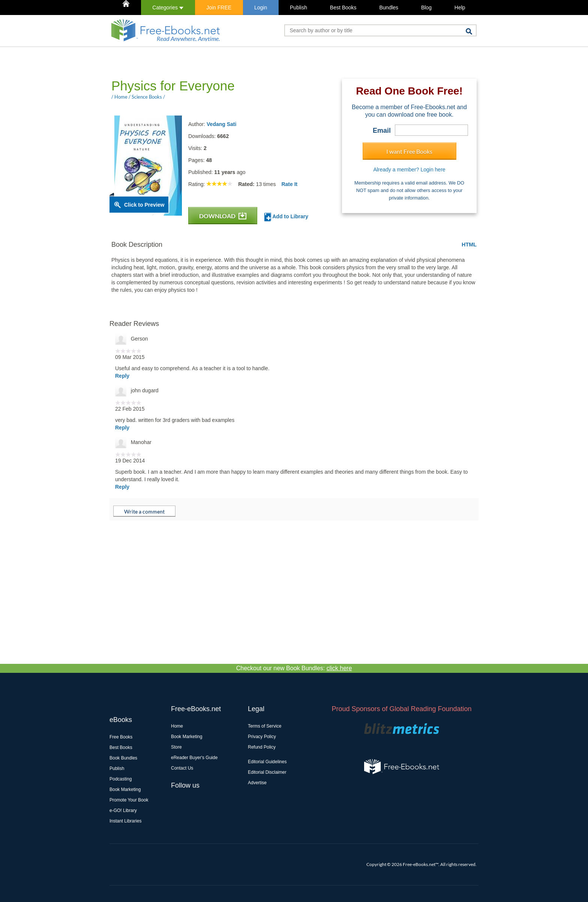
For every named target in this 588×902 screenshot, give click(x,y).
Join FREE (219, 8)
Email (382, 131)
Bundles (389, 8)
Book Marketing (125, 789)
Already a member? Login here (409, 170)
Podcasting (121, 779)
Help (460, 8)
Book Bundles (123, 758)
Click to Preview (144, 205)
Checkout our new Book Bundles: (294, 668)
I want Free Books (409, 151)
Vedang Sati (221, 124)
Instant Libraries (125, 821)
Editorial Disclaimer (267, 772)
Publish (298, 8)
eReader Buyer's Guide (194, 758)
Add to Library (286, 217)
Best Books (343, 8)
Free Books (121, 737)
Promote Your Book (129, 800)
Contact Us (182, 768)
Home (177, 726)
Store (176, 747)
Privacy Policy (262, 737)
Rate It (289, 184)
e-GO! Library (123, 810)
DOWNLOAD (223, 216)
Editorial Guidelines (267, 762)
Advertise (257, 783)
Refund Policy (262, 747)
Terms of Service (265, 726)
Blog (426, 8)
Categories (168, 8)
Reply (122, 376)
